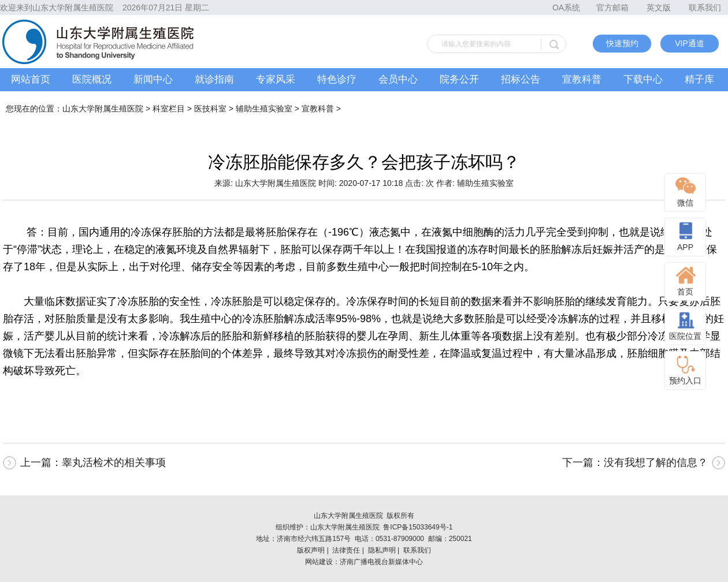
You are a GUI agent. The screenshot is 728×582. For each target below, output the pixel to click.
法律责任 (346, 550)
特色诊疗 (337, 79)
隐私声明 (382, 550)
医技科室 (210, 109)
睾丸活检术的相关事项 (114, 462)
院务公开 (459, 79)
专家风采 (276, 79)
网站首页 (31, 79)
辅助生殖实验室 (264, 109)
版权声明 (311, 550)
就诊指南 (214, 79)
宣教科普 (582, 79)
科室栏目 (169, 109)
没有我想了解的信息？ (656, 462)
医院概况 (92, 79)
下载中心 (643, 79)
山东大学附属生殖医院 (103, 109)
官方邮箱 (612, 8)
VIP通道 (690, 43)
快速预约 (622, 43)
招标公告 (521, 79)
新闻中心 (153, 79)
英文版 (659, 8)
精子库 (699, 79)
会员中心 (398, 79)
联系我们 (705, 8)
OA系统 (566, 8)
